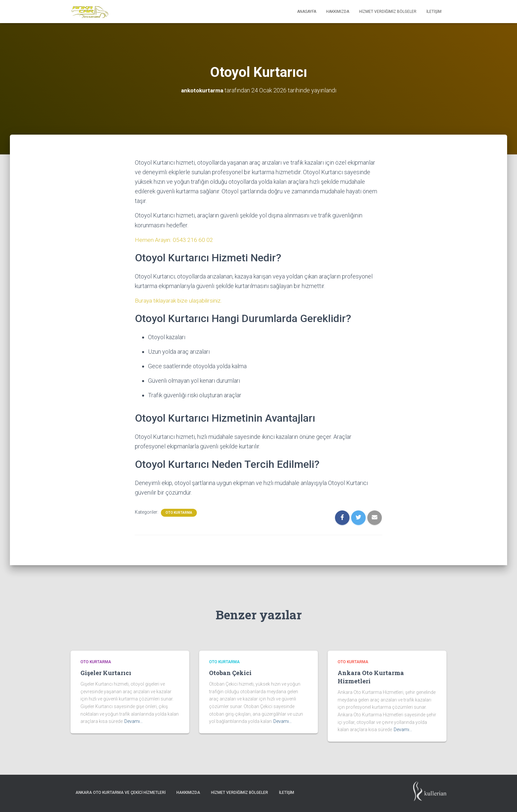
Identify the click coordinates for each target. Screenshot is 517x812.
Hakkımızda (338, 12)
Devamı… (134, 721)
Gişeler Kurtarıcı (106, 673)
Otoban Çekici (230, 673)
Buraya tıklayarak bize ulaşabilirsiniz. (180, 300)
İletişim (434, 12)
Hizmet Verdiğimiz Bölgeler (388, 12)
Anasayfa (307, 12)
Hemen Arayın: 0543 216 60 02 (174, 240)
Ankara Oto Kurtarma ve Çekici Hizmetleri (121, 793)
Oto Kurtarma (179, 513)
